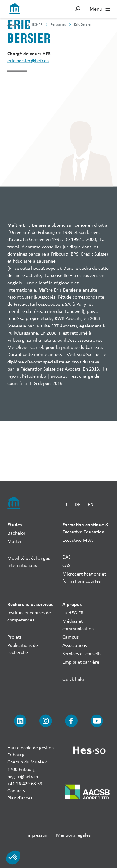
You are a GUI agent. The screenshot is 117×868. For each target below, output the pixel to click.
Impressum (38, 835)
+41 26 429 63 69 (25, 783)
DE (78, 504)
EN (91, 504)
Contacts (16, 791)
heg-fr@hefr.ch (23, 776)
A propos (72, 604)
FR (65, 504)
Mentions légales (73, 835)
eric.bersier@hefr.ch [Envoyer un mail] (28, 61)
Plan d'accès (20, 798)
